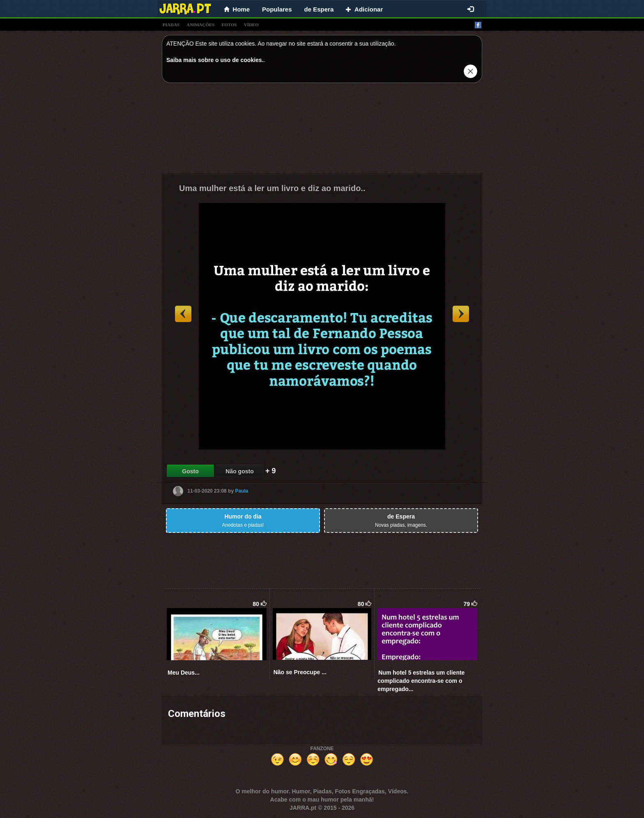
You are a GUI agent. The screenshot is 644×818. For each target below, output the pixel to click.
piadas (171, 25)
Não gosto (239, 471)
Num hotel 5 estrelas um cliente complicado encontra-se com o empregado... (421, 681)
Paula (241, 491)
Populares (277, 9)
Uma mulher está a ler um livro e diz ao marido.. (272, 188)
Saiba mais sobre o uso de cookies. (215, 60)
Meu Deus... (184, 673)
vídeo (251, 25)
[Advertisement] (322, 130)
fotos (229, 25)
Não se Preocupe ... (300, 672)
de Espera (319, 9)
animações (200, 25)
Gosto (190, 471)
